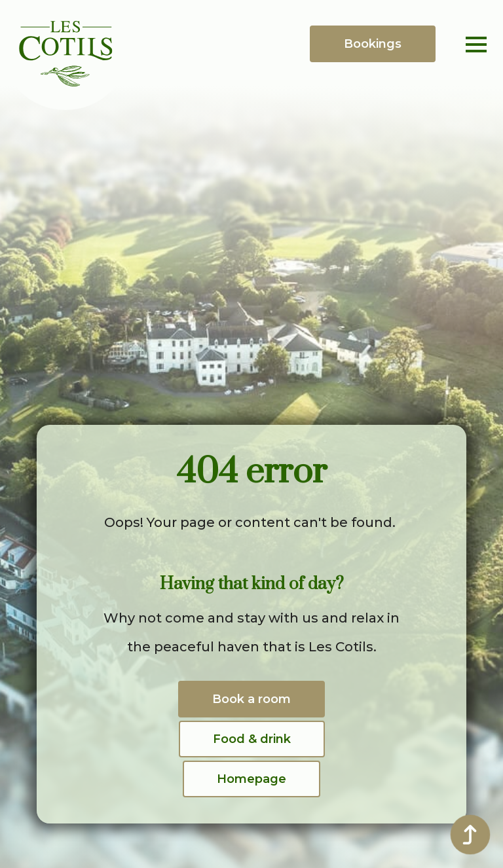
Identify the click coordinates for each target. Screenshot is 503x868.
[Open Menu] (476, 45)
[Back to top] (470, 835)
